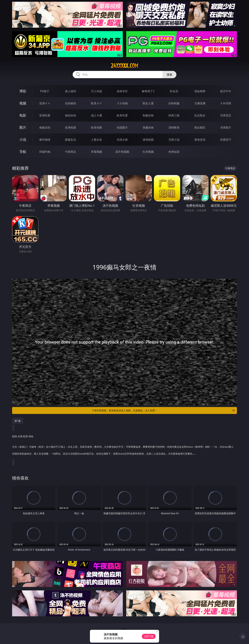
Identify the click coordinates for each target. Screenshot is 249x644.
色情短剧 (174, 152)
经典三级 (174, 115)
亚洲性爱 (45, 115)
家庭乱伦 (71, 140)
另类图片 (226, 127)
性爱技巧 (226, 140)
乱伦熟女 (200, 115)
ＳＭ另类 (226, 103)
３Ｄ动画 (122, 103)
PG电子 (45, 91)
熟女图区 (200, 127)
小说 (23, 140)
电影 (23, 115)
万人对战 (96, 91)
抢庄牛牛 (226, 91)
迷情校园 (148, 140)
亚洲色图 (71, 127)
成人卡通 (96, 115)
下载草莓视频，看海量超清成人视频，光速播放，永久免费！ (163, 410)
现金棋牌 (200, 91)
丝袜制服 (174, 103)
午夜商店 (71, 152)
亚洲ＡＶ (45, 103)
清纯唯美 (174, 127)
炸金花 (174, 91)
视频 (23, 103)
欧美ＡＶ (96, 103)
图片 (23, 127)
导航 (23, 152)
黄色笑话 (200, 140)
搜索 (169, 75)
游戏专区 (122, 91)
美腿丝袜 (148, 127)
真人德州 (71, 91)
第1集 (18, 421)
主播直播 (200, 103)
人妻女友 (96, 140)
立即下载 (149, 636)
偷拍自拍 (71, 115)
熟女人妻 (148, 103)
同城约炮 (45, 152)
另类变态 (226, 115)
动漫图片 (122, 127)
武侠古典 (122, 140)
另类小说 (174, 140)
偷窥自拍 (45, 127)
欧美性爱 (122, 115)
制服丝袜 (148, 115)
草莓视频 (96, 152)
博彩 (23, 91)
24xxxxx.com (124, 66)
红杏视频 (148, 152)
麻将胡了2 (148, 91)
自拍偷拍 (71, 103)
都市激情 (45, 140)
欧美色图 (96, 127)
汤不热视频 (122, 152)
